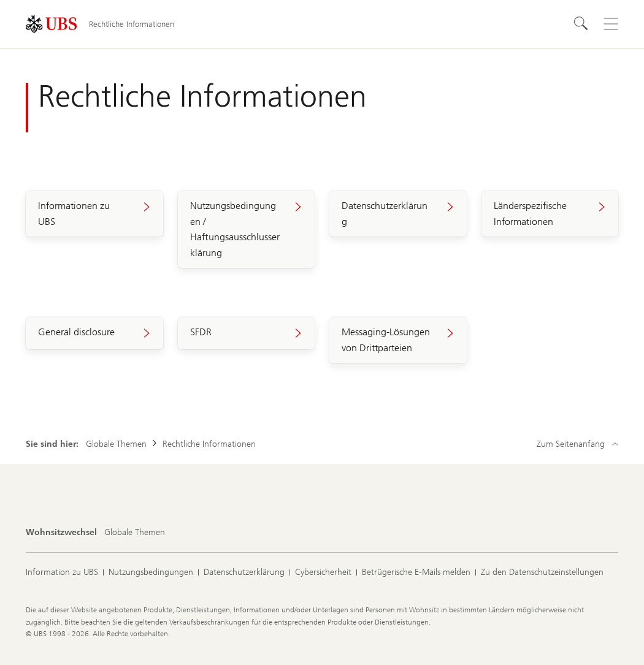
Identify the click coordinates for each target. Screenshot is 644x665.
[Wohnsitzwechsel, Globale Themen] (135, 533)
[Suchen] (581, 24)
